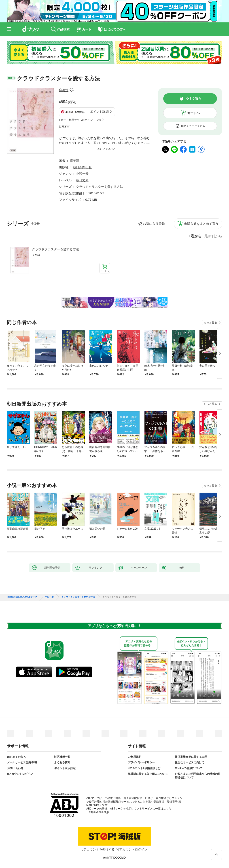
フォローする (72, 90)
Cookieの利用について (189, 768)
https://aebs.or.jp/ (99, 812)
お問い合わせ (15, 768)
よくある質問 (62, 762)
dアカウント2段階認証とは (144, 768)
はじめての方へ (17, 757)
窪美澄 (64, 90)
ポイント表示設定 (65, 768)
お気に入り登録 (154, 224)
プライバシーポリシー (141, 762)
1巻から (195, 236)
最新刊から (213, 236)
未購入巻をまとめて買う (201, 224)
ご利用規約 (135, 757)
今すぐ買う (193, 99)
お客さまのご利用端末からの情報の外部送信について (198, 776)
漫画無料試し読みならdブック (22, 597)
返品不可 (64, 127)
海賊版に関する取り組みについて (148, 774)
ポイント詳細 (99, 112)
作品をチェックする (193, 126)
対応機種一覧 (62, 757)
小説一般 (82, 174)
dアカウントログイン (20, 774)
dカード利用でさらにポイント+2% (80, 120)
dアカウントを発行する (98, 849)
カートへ (193, 113)
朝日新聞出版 (82, 167)
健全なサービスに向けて (190, 762)
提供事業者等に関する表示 (191, 757)
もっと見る (210, 323)
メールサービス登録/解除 (22, 762)
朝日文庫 (82, 180)
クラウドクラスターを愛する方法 (55, 249)
